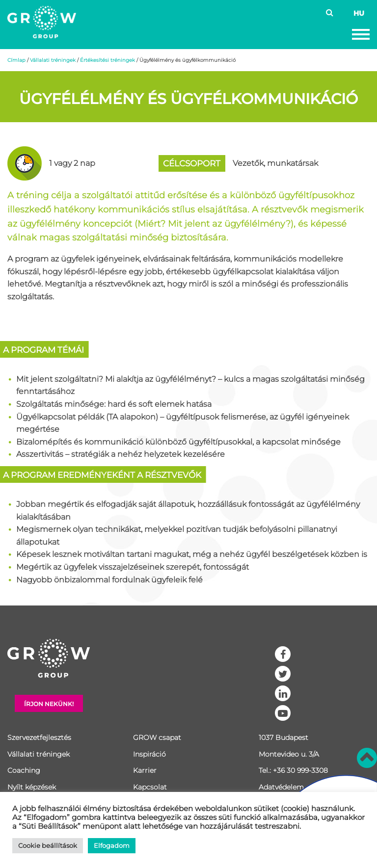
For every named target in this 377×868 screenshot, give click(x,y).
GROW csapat (157, 737)
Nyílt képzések (32, 787)
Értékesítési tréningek (108, 60)
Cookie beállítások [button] (48, 845)
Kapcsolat (150, 787)
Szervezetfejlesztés (39, 737)
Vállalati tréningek (53, 60)
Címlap (16, 60)
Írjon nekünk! (49, 704)
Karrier (145, 770)
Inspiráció (149, 754)
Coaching (24, 770)
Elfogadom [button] (112, 845)
